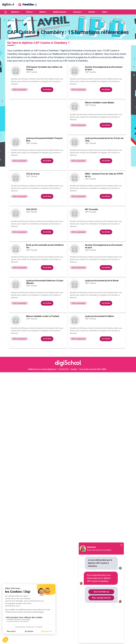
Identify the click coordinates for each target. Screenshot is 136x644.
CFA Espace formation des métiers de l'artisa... (44, 93)
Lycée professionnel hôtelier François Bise (44, 165)
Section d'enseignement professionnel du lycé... (104, 93)
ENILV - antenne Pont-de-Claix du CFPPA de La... (104, 200)
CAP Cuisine (32, 46)
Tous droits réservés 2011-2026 (93, 394)
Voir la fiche (47, 115)
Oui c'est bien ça (101, 592)
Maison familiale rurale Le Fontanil (43, 341)
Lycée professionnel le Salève (100, 341)
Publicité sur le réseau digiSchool (42, 394)
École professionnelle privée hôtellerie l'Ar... (45, 271)
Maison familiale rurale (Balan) (100, 128)
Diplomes (21, 46)
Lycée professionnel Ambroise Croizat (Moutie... (45, 307)
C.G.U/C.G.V (63, 394)
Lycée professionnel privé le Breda (102, 306)
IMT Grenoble (92, 235)
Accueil (11, 46)
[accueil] (6, 12)
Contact (74, 394)
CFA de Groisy (33, 199)
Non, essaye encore (101, 598)
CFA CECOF (32, 235)
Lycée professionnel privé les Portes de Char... (104, 165)
